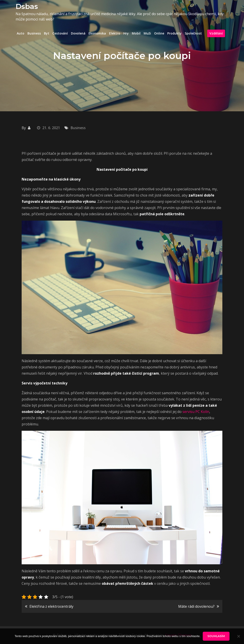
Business (34, 33)
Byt (47, 33)
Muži (147, 33)
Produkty (174, 33)
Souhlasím (216, 636)
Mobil (136, 33)
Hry (126, 33)
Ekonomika (97, 33)
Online (159, 33)
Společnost (193, 33)
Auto (21, 33)
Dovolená (78, 33)
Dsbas (27, 6)
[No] (238, 636)
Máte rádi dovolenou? (196, 606)
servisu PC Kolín (196, 412)
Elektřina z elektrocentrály (51, 606)
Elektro (115, 33)
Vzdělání (216, 33)
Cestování (60, 33)
